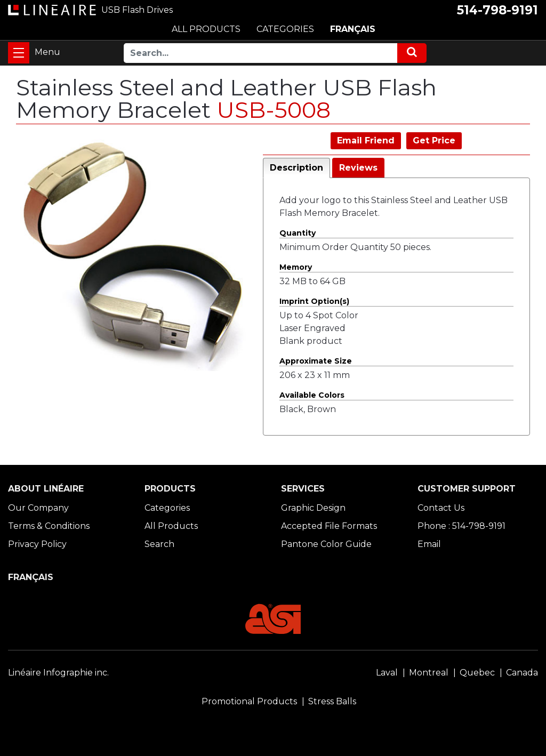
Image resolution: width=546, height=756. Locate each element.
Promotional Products (249, 701)
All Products (171, 526)
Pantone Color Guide (326, 544)
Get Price (434, 140)
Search (159, 544)
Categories (167, 508)
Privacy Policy (37, 544)
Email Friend (366, 140)
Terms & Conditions (49, 526)
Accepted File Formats (329, 526)
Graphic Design (313, 508)
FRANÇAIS (353, 29)
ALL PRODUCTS (206, 29)
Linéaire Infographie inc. (58, 673)
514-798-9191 (497, 10)
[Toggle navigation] (19, 53)
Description (296, 168)
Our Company (38, 508)
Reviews (358, 168)
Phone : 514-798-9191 (461, 526)
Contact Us (441, 508)
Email (429, 544)
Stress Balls (332, 701)
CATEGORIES (285, 29)
